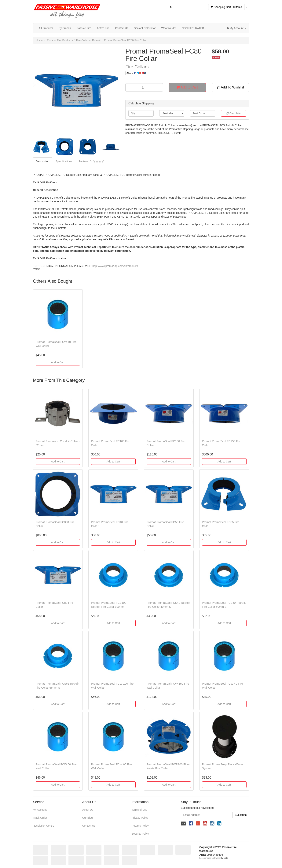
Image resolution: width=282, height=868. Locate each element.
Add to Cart (187, 87)
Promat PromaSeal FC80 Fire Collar (125, 40)
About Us (88, 810)
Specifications (64, 161)
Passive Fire (84, 28)
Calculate (233, 113)
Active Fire (103, 28)
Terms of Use (139, 810)
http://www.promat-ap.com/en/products (115, 266)
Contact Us (122, 28)
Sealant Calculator (145, 28)
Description (43, 161)
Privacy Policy (140, 818)
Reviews (92, 161)
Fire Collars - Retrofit (88, 40)
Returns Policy (140, 826)
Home (39, 40)
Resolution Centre (44, 826)
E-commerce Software (210, 858)
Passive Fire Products (60, 40)
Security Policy (140, 834)
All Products (46, 28)
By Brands (65, 28)
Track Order (40, 818)
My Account (40, 810)
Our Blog (87, 818)
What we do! (169, 28)
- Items (226, 7)
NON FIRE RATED (194, 28)
